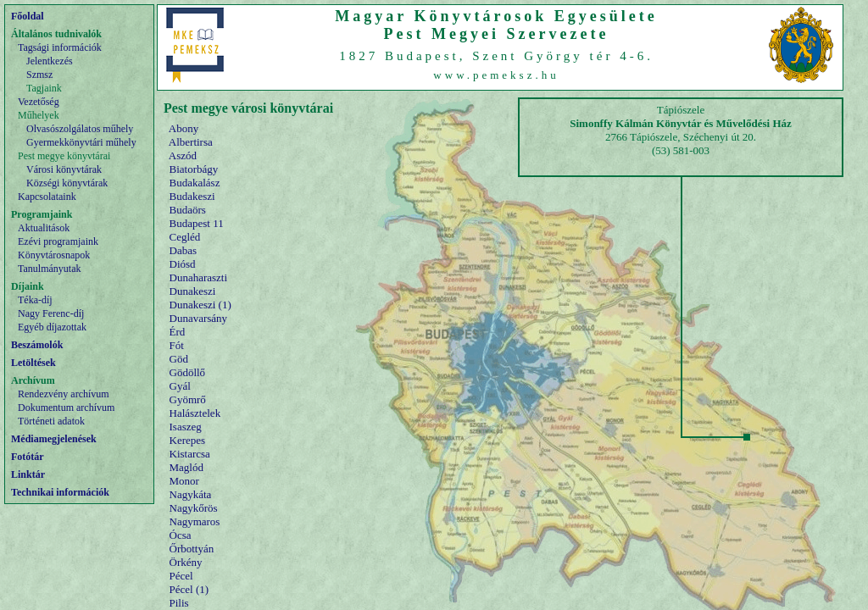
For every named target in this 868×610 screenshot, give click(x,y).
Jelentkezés (50, 61)
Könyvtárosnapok (54, 255)
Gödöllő (188, 372)
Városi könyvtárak (64, 169)
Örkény (186, 562)
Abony (184, 128)
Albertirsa (191, 142)
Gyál (180, 386)
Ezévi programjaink (58, 241)
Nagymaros (195, 521)
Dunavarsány (199, 318)
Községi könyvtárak (67, 183)
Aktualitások (44, 228)
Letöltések (33, 363)
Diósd (183, 264)
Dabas (184, 250)
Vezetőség (39, 102)
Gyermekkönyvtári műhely (81, 142)
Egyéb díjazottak (52, 327)
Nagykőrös (194, 508)
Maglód (186, 467)
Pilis (179, 603)
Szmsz (39, 75)
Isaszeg (186, 427)
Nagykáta (191, 494)
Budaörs (188, 210)
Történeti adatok (51, 421)
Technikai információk (60, 492)
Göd (179, 359)
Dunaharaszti (199, 277)
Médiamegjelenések (54, 439)
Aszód (183, 155)
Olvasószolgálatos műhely (80, 129)
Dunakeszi (193, 291)
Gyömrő (188, 399)
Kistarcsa (190, 454)
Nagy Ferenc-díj (51, 313)
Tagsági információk (60, 47)
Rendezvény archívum (64, 394)
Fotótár (28, 457)
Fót (177, 345)
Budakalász (195, 183)
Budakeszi (192, 196)
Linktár (28, 474)
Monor (184, 481)
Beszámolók (37, 345)
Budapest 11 (197, 223)
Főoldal (28, 16)
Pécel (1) (189, 589)
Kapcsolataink (47, 197)
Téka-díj (35, 300)
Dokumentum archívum (66, 408)
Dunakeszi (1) (200, 305)
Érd (178, 332)
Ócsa (181, 535)
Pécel (181, 576)
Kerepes (188, 440)
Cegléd (185, 237)
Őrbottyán (192, 549)
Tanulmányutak (49, 269)
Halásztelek (195, 413)
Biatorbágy (194, 169)
